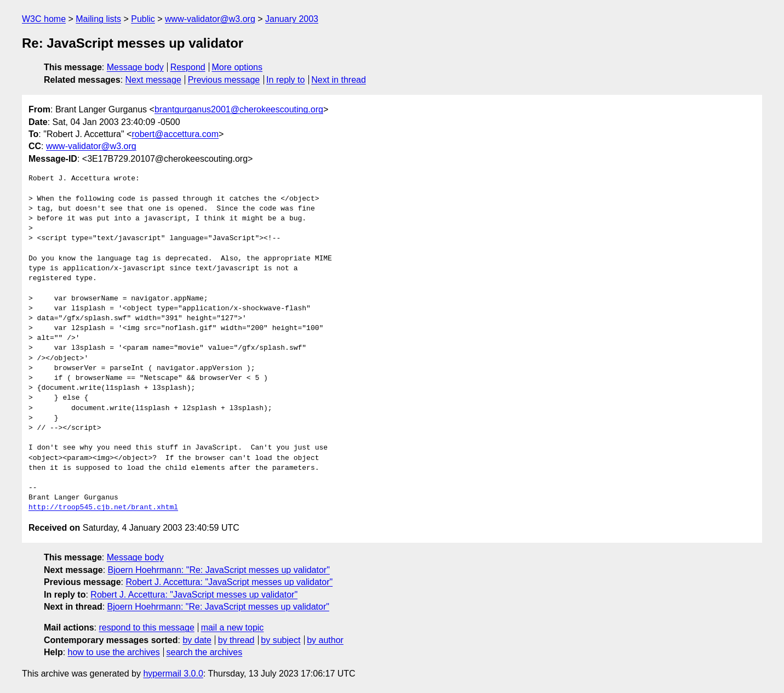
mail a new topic (233, 627)
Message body (135, 67)
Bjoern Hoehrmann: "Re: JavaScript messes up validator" (219, 570)
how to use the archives (114, 652)
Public (143, 19)
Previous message (224, 80)
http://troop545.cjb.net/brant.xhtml (103, 508)
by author (325, 640)
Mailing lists (98, 19)
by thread (236, 640)
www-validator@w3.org (210, 19)
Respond (188, 67)
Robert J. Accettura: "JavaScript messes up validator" (229, 582)
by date (197, 640)
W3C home (44, 19)
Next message (153, 80)
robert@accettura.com (175, 134)
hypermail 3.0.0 (173, 674)
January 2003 (292, 19)
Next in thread (339, 80)
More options (238, 67)
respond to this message (146, 627)
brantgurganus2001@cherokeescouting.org (239, 109)
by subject (281, 640)
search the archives (205, 652)
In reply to (285, 80)
